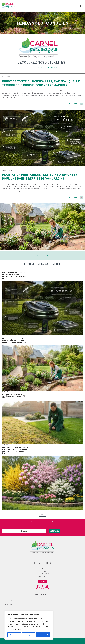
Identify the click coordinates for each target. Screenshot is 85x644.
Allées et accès (10, 600)
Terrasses (9, 605)
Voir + (42, 515)
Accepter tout (43, 635)
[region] (29, 625)
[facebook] (38, 587)
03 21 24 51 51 (42, 576)
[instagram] (42, 587)
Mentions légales (43, 641)
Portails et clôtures (12, 609)
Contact (43, 581)
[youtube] (47, 587)
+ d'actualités (42, 255)
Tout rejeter (29, 635)
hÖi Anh (63, 641)
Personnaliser (14, 635)
